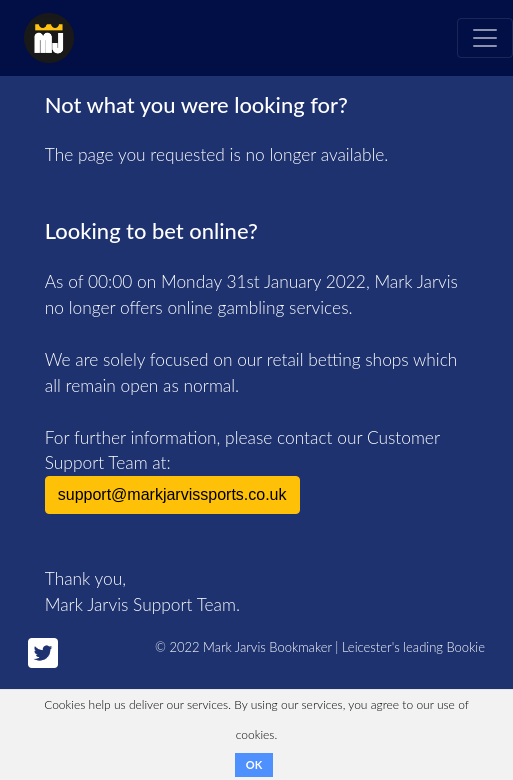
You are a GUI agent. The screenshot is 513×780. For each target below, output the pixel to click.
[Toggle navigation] (485, 38)
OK (254, 764)
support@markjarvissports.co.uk (172, 494)
